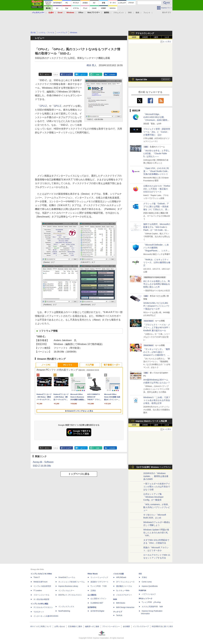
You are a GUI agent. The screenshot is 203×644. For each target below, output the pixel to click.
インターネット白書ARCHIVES (46, 616)
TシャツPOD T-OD (99, 586)
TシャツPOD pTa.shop (151, 602)
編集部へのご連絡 (92, 626)
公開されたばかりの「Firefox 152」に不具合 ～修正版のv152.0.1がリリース (157, 189)
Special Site (141, 79)
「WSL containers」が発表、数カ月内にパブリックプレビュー (157, 507)
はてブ (83, 74)
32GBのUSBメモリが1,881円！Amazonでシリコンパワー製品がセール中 (156, 306)
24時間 (145, 37)
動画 (137, 13)
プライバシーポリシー (111, 626)
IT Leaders (38, 591)
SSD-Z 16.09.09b (42, 466)
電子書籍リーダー (112, 365)
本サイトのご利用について (41, 626)
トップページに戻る (79, 474)
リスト (56, 74)
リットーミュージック (99, 577)
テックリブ (118, 612)
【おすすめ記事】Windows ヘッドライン (153, 467)
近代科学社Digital (97, 611)
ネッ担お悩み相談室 (41, 599)
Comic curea (147, 582)
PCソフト (68, 365)
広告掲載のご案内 (75, 626)
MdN (115, 599)
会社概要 (126, 626)
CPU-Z (43, 106)
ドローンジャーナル (41, 595)
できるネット (39, 612)
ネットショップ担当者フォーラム (72, 582)
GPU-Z (57, 106)
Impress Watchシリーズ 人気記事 (151, 421)
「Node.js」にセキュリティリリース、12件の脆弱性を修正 (157, 262)
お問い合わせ (60, 626)
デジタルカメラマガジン (43, 607)
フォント (147, 13)
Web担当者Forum (40, 582)
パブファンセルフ (149, 594)
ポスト (47, 74)
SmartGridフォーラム (67, 577)
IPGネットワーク (146, 599)
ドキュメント (119, 13)
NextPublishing (64, 611)
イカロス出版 (118, 574)
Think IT (37, 577)
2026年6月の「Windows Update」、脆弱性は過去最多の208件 (156, 476)
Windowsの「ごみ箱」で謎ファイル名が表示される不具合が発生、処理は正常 (157, 400)
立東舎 (93, 591)
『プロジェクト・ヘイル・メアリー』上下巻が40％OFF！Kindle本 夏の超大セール (157, 328)
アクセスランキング (145, 33)
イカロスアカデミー (124, 595)
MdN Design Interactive (125, 607)
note (98, 74)
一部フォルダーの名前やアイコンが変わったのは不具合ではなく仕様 (157, 487)
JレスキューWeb (123, 591)
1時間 (134, 37)
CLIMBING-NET (97, 603)
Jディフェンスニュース (125, 582)
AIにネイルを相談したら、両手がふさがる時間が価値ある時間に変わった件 (157, 284)
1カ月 (167, 37)
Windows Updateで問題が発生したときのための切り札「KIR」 (156, 533)
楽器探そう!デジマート (100, 582)
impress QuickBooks (150, 586)
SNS (130, 13)
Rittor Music (93, 574)
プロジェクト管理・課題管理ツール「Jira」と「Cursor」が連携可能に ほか (157, 132)
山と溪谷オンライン (98, 599)
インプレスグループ (141, 626)
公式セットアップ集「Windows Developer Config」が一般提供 (153, 497)
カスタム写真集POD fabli (152, 607)
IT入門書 (90, 365)
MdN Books (121, 603)
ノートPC (46, 365)
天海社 (144, 577)
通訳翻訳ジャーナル (124, 586)
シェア (68, 74)
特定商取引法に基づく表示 (162, 626)
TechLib (119, 615)
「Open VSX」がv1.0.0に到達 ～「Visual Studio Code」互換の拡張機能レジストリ (156, 171)
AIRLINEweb (121, 577)
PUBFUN (142, 591)
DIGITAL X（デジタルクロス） (70, 595)
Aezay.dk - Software (43, 462)
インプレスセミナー (66, 591)
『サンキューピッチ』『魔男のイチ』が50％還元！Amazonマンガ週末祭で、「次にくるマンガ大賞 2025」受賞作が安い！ (157, 355)
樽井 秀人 (92, 65)
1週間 (156, 37)
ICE (140, 574)
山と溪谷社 (92, 595)
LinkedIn (112, 74)
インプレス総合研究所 (42, 586)
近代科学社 (92, 607)
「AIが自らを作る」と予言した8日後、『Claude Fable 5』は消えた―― (157, 153)
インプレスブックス (66, 607)
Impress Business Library (68, 586)
